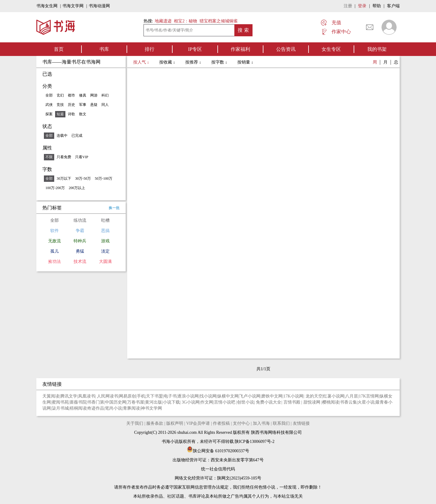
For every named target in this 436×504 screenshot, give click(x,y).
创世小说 (246, 402)
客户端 (393, 6)
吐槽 (105, 220)
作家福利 (240, 49)
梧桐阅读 (78, 408)
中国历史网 (116, 402)
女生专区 (331, 49)
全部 (49, 95)
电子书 (170, 396)
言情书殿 (292, 402)
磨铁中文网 (272, 396)
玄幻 (60, 95)
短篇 (60, 114)
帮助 (377, 6)
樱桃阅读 (331, 402)
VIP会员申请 (198, 423)
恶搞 (105, 231)
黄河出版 (154, 402)
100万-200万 (55, 188)
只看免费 (64, 157)
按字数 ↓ (220, 62)
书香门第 (96, 402)
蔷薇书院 (78, 402)
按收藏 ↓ (168, 62)
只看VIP (82, 157)
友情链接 (301, 423)
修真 (83, 95)
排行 (150, 49)
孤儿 (54, 251)
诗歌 (71, 114)
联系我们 (281, 423)
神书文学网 (151, 408)
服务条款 (155, 423)
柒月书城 (60, 408)
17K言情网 (369, 396)
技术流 (80, 262)
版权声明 (175, 423)
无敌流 (54, 241)
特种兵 (80, 241)
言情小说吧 (225, 402)
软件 (54, 231)
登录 (362, 6)
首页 (59, 49)
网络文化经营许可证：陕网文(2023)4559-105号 (218, 478)
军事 (83, 105)
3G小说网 (191, 402)
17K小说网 (293, 396)
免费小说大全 (269, 402)
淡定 (105, 251)
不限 (49, 157)
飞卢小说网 (250, 396)
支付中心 (241, 423)
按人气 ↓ (142, 62)
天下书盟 (154, 396)
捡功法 (54, 262)
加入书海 (261, 423)
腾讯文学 (69, 396)
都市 (71, 95)
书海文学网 (73, 6)
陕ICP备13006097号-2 (254, 442)
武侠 (49, 105)
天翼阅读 (51, 396)
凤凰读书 (87, 396)
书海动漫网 (99, 6)
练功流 (80, 220)
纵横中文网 (228, 396)
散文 (83, 114)
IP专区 (195, 49)
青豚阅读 (131, 408)
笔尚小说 (114, 408)
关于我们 (135, 423)
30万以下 (64, 178)
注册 (348, 6)
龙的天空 (314, 396)
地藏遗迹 (163, 21)
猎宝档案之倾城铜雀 (219, 21)
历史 (71, 105)
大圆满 (105, 262)
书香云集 (348, 402)
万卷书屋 (136, 402)
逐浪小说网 (188, 396)
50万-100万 (104, 178)
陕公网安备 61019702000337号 (218, 451)
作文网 (207, 402)
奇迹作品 (96, 408)
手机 (141, 396)
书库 (104, 49)
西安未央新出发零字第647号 (237, 460)
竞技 (60, 105)
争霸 (80, 231)
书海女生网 (47, 6)
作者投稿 (221, 423)
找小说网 (208, 396)
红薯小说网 (334, 396)
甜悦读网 (312, 402)
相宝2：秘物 (185, 21)
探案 (49, 114)
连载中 (62, 136)
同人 (105, 105)
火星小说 (366, 402)
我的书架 (377, 49)
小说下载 (171, 402)
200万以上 (77, 188)
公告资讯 (286, 49)
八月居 (352, 396)
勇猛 (80, 251)
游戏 (105, 241)
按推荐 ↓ (194, 62)
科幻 (105, 95)
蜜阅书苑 (60, 402)
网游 (94, 95)
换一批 (114, 208)
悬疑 (94, 105)
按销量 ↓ (245, 62)
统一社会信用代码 (218, 469)
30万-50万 (83, 178)
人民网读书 (107, 396)
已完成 (77, 136)
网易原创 (127, 396)
